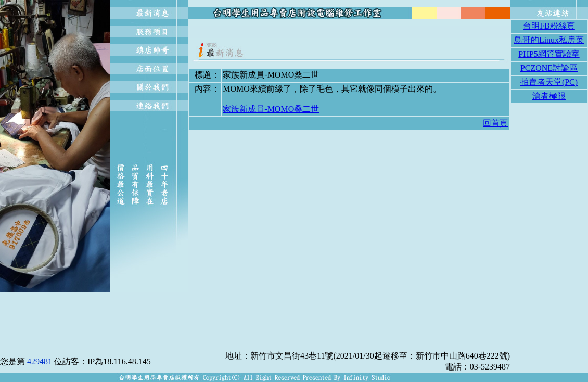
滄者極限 (549, 96)
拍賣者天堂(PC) (549, 82)
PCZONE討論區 (549, 68)
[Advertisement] (349, 32)
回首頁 (495, 123)
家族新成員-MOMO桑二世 (271, 109)
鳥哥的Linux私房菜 (549, 40)
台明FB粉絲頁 (549, 26)
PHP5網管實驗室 (549, 54)
